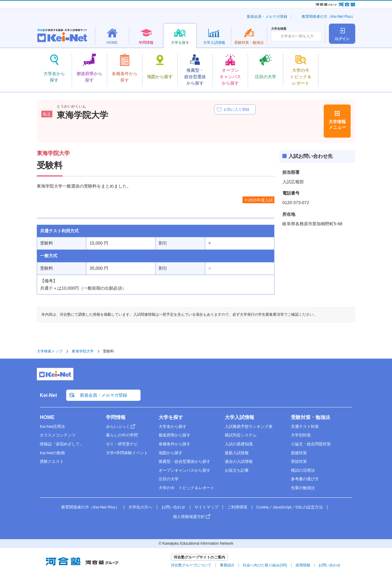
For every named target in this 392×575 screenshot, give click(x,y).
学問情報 (116, 417)
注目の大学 (169, 479)
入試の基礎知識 (239, 444)
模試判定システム (241, 435)
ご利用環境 (237, 507)
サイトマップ (206, 507)
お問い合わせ (173, 507)
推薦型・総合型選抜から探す (185, 461)
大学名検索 (279, 29)
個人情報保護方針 (189, 517)
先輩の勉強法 (303, 488)
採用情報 (303, 565)
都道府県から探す (175, 435)
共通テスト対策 (305, 426)
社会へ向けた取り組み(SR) (265, 565)
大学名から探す (173, 426)
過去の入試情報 (239, 461)
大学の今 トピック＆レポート (187, 488)
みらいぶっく (118, 426)
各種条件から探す (175, 444)
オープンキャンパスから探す (185, 470)
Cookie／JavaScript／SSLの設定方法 (290, 507)
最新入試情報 (237, 453)
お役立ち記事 (237, 470)
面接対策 (299, 453)
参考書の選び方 (305, 479)
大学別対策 (301, 435)
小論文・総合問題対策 (311, 444)
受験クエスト (52, 461)
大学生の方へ (140, 507)
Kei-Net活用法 (52, 426)
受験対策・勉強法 (311, 417)
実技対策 (299, 461)
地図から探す (171, 453)
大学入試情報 (239, 417)
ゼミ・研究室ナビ (122, 444)
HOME (47, 417)
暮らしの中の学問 (122, 435)
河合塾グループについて (191, 565)
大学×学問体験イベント (127, 453)
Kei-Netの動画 (52, 453)
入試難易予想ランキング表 (249, 426)
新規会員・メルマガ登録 (267, 17)
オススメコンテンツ (58, 435)
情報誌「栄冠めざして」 (62, 444)
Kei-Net (48, 395)
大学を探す (171, 417)
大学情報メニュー (337, 124)
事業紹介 (227, 565)
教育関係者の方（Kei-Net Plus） (328, 17)
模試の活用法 (303, 470)
